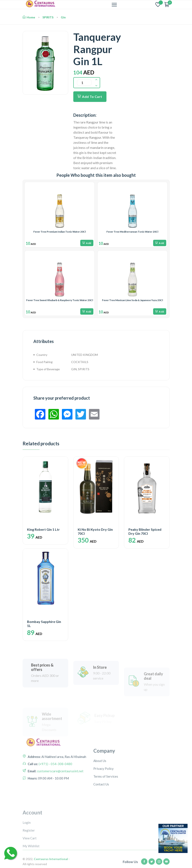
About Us (100, 789)
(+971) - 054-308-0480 (55, 788)
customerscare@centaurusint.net (60, 795)
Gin (63, 17)
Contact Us (101, 812)
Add (87, 243)
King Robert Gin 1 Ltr (43, 529)
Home (29, 17)
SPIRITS (48, 17)
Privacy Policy (103, 797)
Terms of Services (106, 804)
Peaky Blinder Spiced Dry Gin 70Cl (145, 531)
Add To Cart (90, 97)
